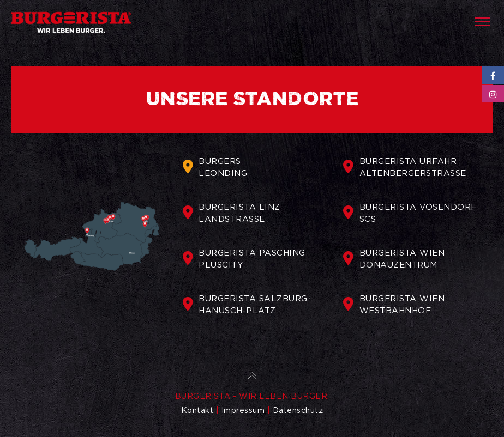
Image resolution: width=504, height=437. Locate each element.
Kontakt (197, 410)
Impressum (243, 410)
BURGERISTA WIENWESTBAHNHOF (394, 305)
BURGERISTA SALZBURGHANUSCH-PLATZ (245, 305)
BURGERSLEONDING (215, 167)
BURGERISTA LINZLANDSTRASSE (232, 213)
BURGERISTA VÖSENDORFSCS (410, 213)
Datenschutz (298, 410)
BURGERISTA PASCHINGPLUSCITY (244, 259)
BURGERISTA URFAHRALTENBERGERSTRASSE (405, 167)
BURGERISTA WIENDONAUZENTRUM (394, 259)
